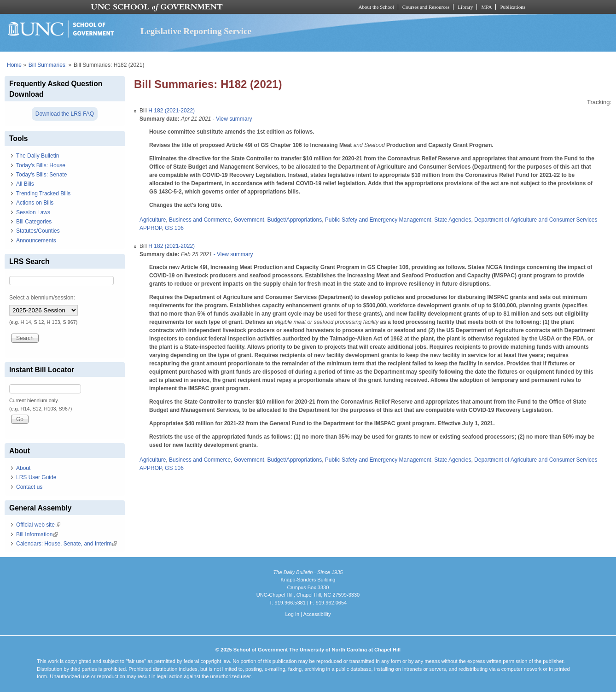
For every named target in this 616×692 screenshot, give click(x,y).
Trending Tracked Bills (43, 194)
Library (465, 7)
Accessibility (317, 614)
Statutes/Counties (38, 231)
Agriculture (153, 220)
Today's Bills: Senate (41, 175)
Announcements (36, 240)
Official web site (38, 525)
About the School (376, 7)
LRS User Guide (36, 477)
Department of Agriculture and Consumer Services (536, 220)
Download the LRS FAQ (65, 114)
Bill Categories (34, 222)
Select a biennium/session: (42, 298)
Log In (292, 614)
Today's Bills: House (41, 165)
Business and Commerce (200, 220)
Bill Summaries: (48, 65)
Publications (513, 7)
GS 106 (174, 228)
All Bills (25, 184)
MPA (486, 7)
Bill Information (37, 534)
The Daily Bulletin (38, 156)
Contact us (29, 487)
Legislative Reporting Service (196, 31)
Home (14, 65)
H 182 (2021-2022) (171, 111)
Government (249, 220)
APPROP (151, 228)
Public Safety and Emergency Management (378, 220)
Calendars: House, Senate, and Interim (67, 544)
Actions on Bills (35, 203)
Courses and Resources (426, 7)
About (23, 468)
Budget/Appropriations (294, 220)
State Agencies (453, 220)
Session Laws (33, 212)
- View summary (231, 119)
